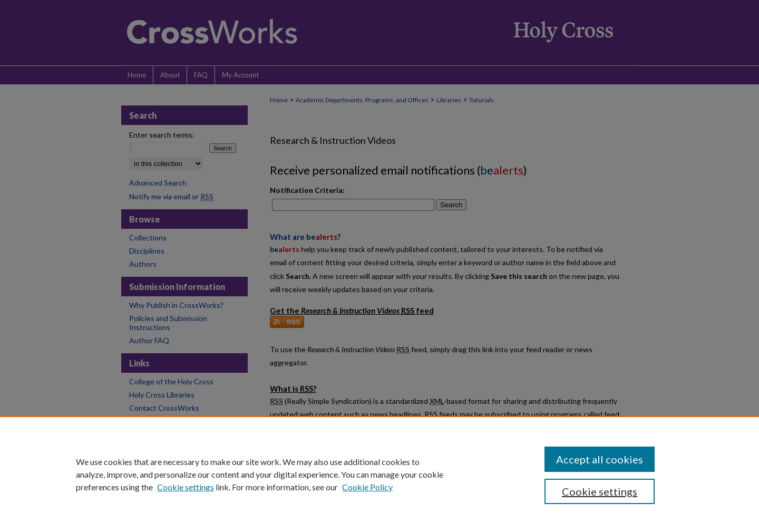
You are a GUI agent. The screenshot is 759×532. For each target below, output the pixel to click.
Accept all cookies (600, 459)
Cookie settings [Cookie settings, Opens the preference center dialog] (600, 491)
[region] (379, 474)
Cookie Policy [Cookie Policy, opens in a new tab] (367, 487)
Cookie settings (186, 487)
